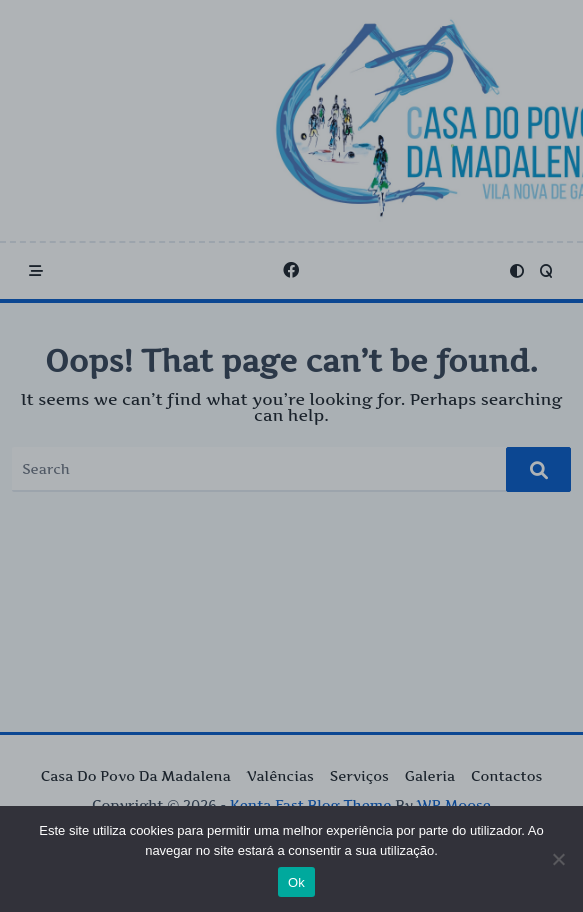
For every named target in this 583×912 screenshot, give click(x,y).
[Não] (558, 859)
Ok (296, 882)
